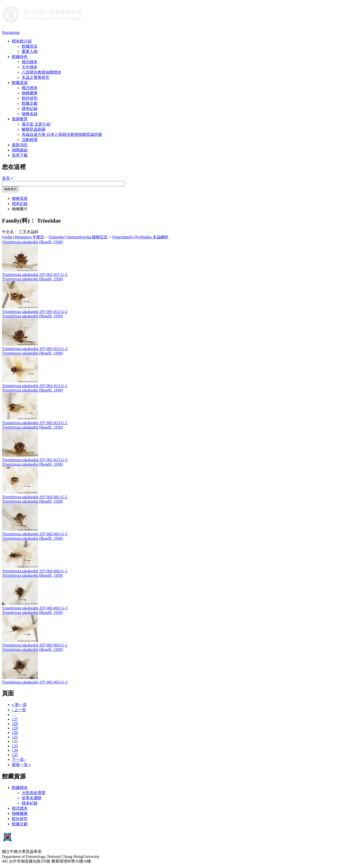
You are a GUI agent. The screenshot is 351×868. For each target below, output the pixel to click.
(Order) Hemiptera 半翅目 (23, 237)
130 (15, 733)
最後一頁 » (21, 765)
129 (15, 728)
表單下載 (20, 155)
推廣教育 (20, 119)
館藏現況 (30, 46)
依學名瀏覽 (32, 798)
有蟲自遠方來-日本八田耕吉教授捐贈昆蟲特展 (62, 134)
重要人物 (30, 52)
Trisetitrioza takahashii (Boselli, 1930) (32, 242)
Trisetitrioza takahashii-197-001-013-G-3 (35, 460)
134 (15, 750)
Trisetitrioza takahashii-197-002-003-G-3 (35, 682)
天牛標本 (30, 67)
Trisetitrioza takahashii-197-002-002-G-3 (35, 608)
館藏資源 (20, 83)
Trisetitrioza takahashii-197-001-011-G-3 (35, 275)
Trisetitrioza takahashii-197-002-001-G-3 (35, 534)
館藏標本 (20, 788)
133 (15, 746)
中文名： (10, 232)
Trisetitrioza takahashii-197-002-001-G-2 (35, 497)
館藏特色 (20, 57)
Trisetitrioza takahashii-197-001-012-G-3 (35, 349)
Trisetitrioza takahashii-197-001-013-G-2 (35, 423)
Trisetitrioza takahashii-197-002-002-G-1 (35, 571)
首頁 (6, 178)
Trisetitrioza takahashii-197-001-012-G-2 (35, 312)
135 (15, 755)
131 (15, 737)
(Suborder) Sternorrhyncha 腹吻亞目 (78, 237)
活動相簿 (30, 140)
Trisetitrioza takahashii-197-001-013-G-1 (35, 386)
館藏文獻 (30, 103)
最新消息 (20, 145)
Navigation (11, 32)
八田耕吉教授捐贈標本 (41, 72)
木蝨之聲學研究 (36, 77)
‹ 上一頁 (19, 710)
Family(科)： (19, 221)
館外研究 (30, 98)
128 (15, 724)
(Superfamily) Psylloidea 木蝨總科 (140, 237)
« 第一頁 (19, 705)
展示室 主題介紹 (36, 124)
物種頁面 (20, 198)
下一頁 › (19, 759)
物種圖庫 (30, 93)
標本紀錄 (30, 109)
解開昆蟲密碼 (34, 129)
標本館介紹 (22, 41)
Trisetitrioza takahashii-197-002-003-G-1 (35, 645)
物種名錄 (30, 114)
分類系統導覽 (34, 793)
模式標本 (30, 62)
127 (15, 719)
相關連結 (20, 150)
